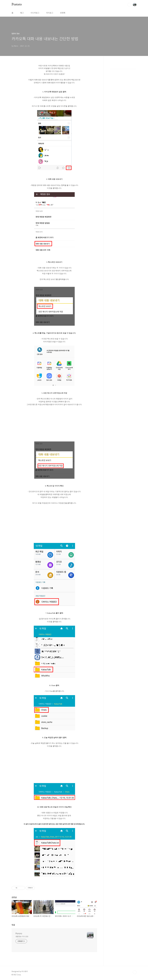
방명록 (63, 13)
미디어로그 (35, 13)
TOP (135, 972)
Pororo (17, 5)
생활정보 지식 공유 (22, 936)
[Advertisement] (54, 425)
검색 (129, 5)
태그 (22, 13)
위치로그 (50, 13)
